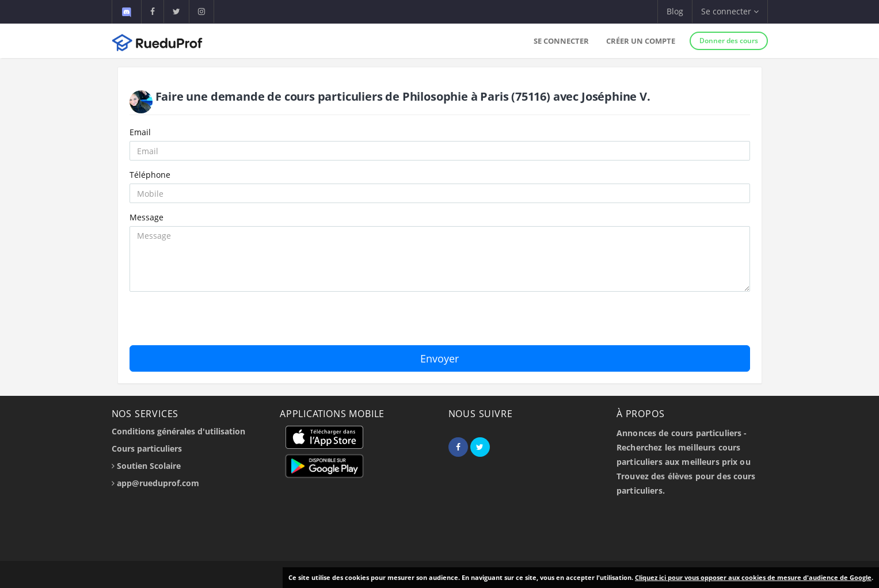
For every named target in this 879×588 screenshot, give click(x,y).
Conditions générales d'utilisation (178, 431)
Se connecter (561, 41)
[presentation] (217, 323)
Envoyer (439, 358)
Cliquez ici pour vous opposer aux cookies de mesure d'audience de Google (753, 577)
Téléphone (150, 175)
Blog (675, 11)
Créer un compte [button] (641, 41)
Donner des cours (729, 41)
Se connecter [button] (730, 11)
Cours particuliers (147, 448)
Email (140, 132)
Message (146, 217)
